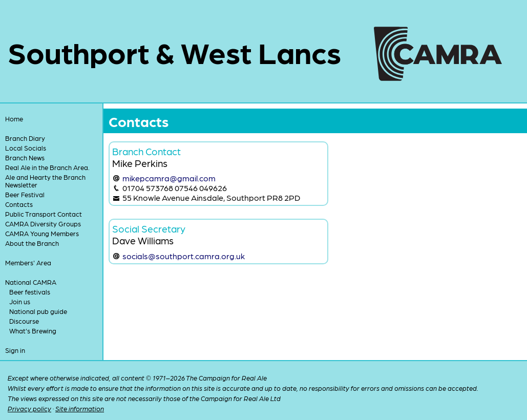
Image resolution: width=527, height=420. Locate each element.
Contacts (19, 204)
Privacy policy (29, 408)
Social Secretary (149, 228)
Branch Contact (146, 151)
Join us (20, 301)
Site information (80, 408)
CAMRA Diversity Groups (43, 224)
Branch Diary (25, 138)
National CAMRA (31, 282)
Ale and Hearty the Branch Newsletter (45, 181)
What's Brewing (33, 331)
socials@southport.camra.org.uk (184, 256)
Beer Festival (25, 194)
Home (14, 119)
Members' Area (28, 262)
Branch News (25, 157)
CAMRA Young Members (42, 233)
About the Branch (32, 243)
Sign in (15, 350)
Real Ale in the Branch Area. (47, 167)
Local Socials (26, 148)
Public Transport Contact (44, 214)
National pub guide (38, 311)
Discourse (24, 321)
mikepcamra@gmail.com (169, 178)
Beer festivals (30, 292)
